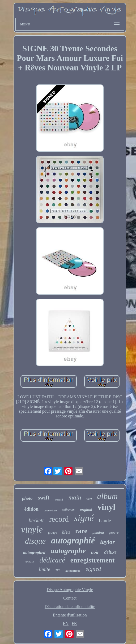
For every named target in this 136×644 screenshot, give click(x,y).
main (75, 497)
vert (89, 499)
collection (68, 510)
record (59, 519)
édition (31, 509)
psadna (98, 532)
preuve (114, 532)
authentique (73, 571)
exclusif (59, 500)
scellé (30, 562)
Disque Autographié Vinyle (70, 590)
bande (105, 521)
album (108, 496)
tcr (58, 570)
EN (66, 623)
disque (35, 541)
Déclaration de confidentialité (70, 607)
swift (44, 498)
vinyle (32, 530)
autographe (68, 551)
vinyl (107, 507)
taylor (107, 542)
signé (84, 518)
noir (95, 552)
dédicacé (52, 560)
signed (93, 569)
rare (81, 531)
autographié (73, 541)
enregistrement (93, 560)
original (86, 510)
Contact (70, 598)
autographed (34, 553)
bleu (66, 532)
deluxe (110, 552)
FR (74, 623)
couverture (50, 510)
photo (27, 498)
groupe (52, 533)
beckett (36, 520)
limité (44, 569)
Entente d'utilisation (70, 615)
